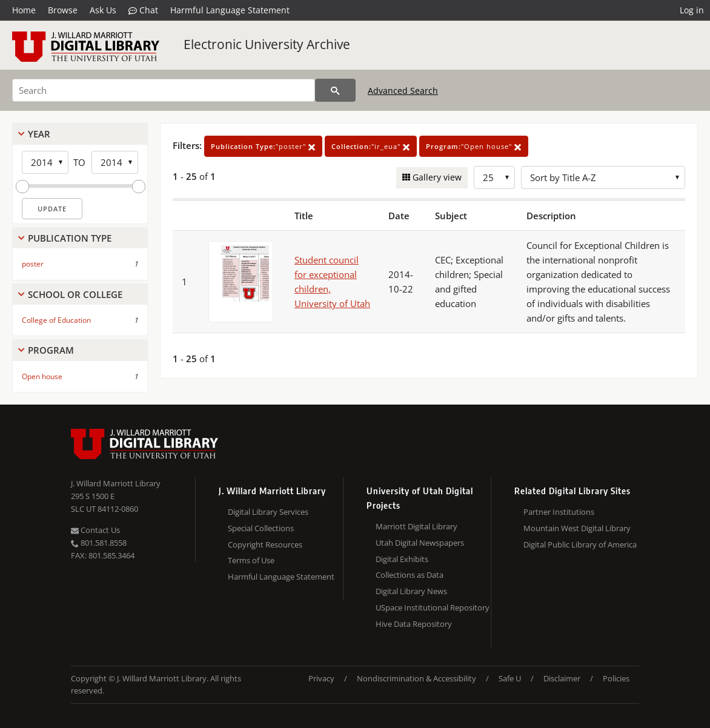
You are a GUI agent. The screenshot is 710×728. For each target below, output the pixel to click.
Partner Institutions (559, 512)
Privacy (321, 678)
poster (33, 264)
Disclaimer (562, 678)
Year (39, 134)
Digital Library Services (268, 512)
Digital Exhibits (402, 559)
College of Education (56, 320)
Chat (143, 10)
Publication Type (70, 238)
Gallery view (436, 177)
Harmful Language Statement (230, 10)
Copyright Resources (265, 544)
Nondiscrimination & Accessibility (416, 678)
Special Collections (261, 528)
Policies (616, 678)
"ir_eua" (371, 146)
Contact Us (95, 530)
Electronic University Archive (267, 44)
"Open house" (474, 146)
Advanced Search (403, 91)
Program (51, 350)
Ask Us (103, 10)
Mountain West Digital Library (577, 528)
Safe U (510, 678)
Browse (63, 10)
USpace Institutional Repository (433, 607)
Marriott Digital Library (416, 526)
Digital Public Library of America (580, 544)
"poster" (263, 146)
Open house (42, 376)
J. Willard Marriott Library (116, 483)
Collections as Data (410, 575)
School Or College (75, 294)
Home (24, 10)
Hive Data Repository (414, 624)
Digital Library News (411, 591)
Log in (692, 10)
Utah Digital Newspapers (420, 543)
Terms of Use (251, 560)
